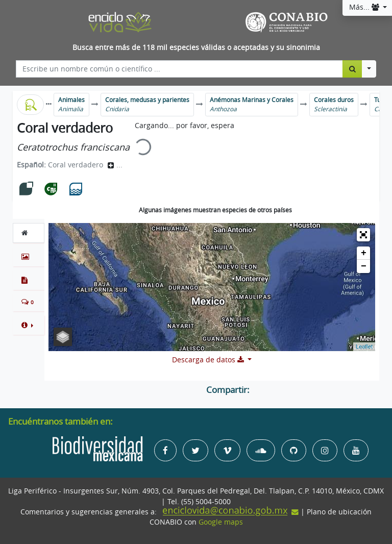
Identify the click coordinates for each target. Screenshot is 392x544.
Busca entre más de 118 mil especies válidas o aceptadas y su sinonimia (196, 47)
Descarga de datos (209, 360)
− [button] (364, 266)
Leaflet (364, 347)
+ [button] (364, 253)
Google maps (221, 522)
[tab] (29, 233)
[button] (29, 325)
